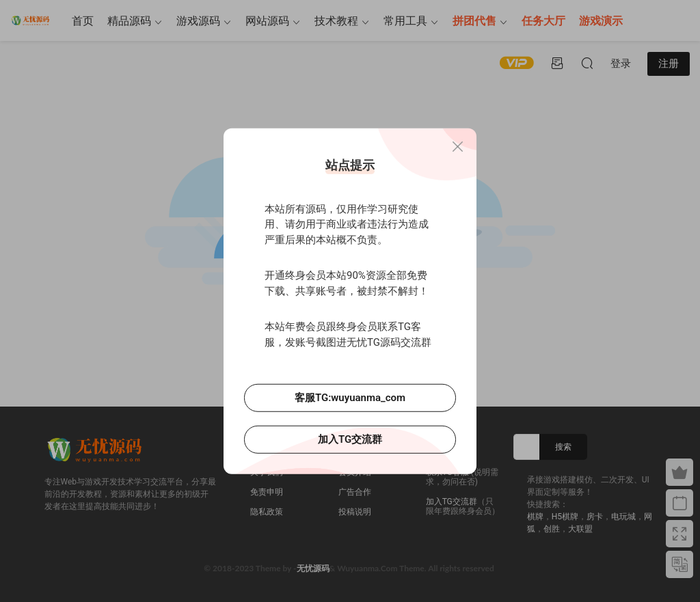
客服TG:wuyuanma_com (350, 398)
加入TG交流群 (350, 439)
